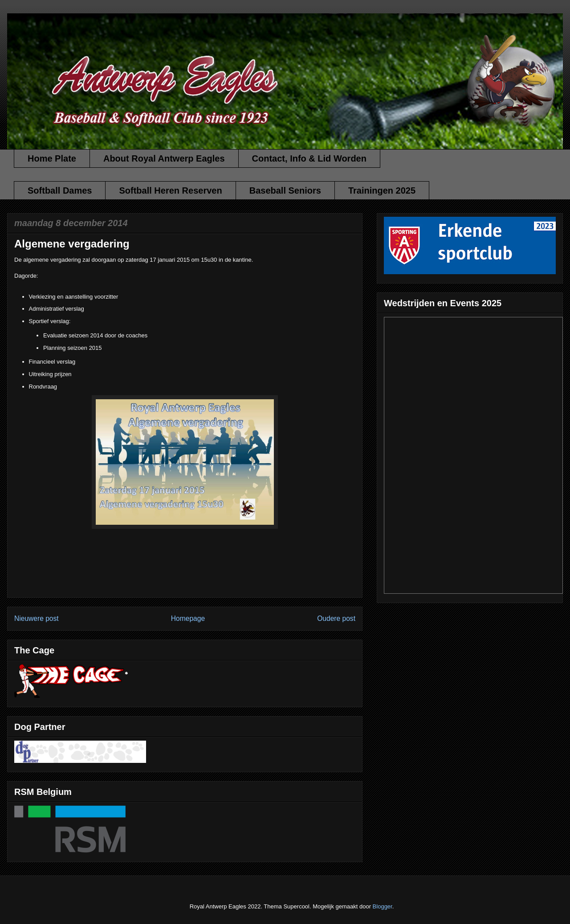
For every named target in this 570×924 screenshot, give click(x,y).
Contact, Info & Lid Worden (309, 158)
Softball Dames (60, 190)
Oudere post (336, 618)
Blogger (383, 906)
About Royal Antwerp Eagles (164, 158)
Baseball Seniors (285, 190)
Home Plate (52, 158)
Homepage (188, 618)
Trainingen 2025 (382, 190)
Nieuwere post (37, 618)
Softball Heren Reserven (170, 190)
